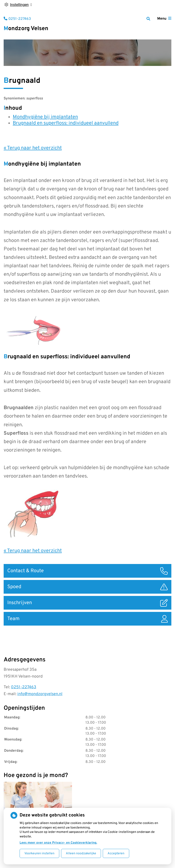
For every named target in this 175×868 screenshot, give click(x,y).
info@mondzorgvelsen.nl (40, 694)
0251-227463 (24, 687)
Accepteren (116, 854)
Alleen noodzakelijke (81, 854)
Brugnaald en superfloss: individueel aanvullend (66, 123)
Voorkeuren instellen (39, 854)
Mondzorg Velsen (26, 29)
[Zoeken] (148, 19)
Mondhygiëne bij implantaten (45, 117)
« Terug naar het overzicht (33, 148)
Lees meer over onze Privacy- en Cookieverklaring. (58, 843)
